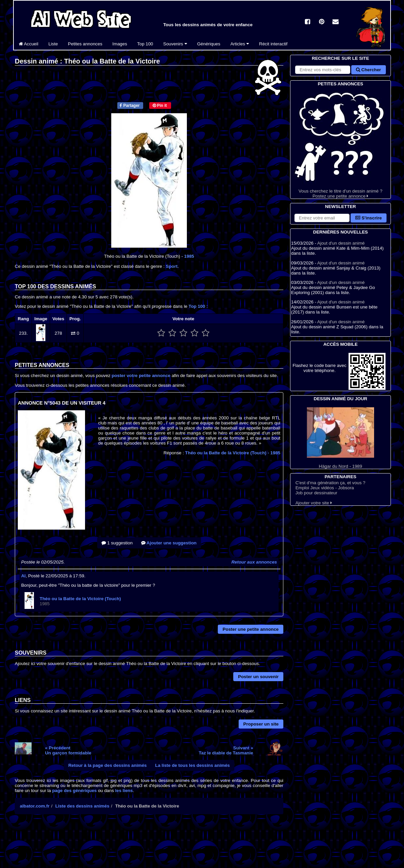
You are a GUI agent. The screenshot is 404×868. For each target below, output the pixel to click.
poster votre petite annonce (141, 376)
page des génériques (74, 791)
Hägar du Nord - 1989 (340, 438)
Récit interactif (273, 44)
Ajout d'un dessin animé (341, 243)
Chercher (368, 70)
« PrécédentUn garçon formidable (68, 750)
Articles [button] (239, 44)
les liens (124, 791)
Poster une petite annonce (251, 629)
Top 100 (145, 44)
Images (120, 44)
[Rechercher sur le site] (323, 70)
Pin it (160, 106)
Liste (53, 44)
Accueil (29, 44)
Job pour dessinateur (316, 493)
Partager (130, 106)
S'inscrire (369, 218)
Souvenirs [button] (175, 44)
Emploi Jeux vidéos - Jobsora (325, 488)
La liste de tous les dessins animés (193, 765)
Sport (172, 266)
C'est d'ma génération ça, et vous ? (330, 483)
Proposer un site (261, 724)
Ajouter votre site (314, 503)
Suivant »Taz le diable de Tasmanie (226, 750)
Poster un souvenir (258, 677)
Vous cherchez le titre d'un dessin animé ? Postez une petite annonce (340, 143)
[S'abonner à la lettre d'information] (322, 218)
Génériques (209, 44)
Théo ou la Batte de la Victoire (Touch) (233, 453)
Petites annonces (85, 44)
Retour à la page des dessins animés (107, 765)
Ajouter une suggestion (169, 543)
